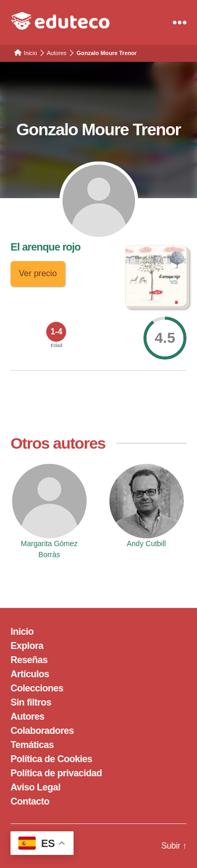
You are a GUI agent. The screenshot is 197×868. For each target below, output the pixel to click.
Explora (27, 646)
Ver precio (38, 273)
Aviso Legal (35, 787)
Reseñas (29, 660)
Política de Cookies (51, 759)
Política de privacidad (56, 773)
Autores (28, 717)
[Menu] (180, 23)
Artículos (30, 674)
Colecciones (37, 688)
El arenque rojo (45, 247)
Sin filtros (31, 702)
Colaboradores (42, 731)
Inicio (22, 632)
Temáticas (32, 745)
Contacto (30, 801)
